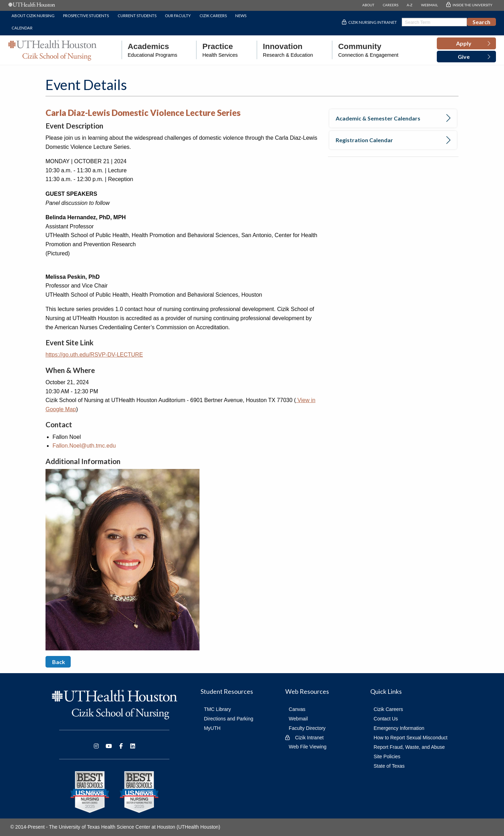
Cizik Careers (213, 16)
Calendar (22, 28)
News (241, 16)
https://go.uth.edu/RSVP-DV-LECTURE (94, 355)
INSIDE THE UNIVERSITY (472, 5)
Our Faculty (178, 16)
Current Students (137, 16)
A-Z (409, 5)
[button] (466, 43)
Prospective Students (86, 16)
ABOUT (368, 5)
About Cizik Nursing (33, 16)
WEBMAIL (429, 5)
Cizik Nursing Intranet (373, 22)
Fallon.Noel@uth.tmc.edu (84, 446)
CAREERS (391, 5)
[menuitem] (149, 50)
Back (58, 662)
